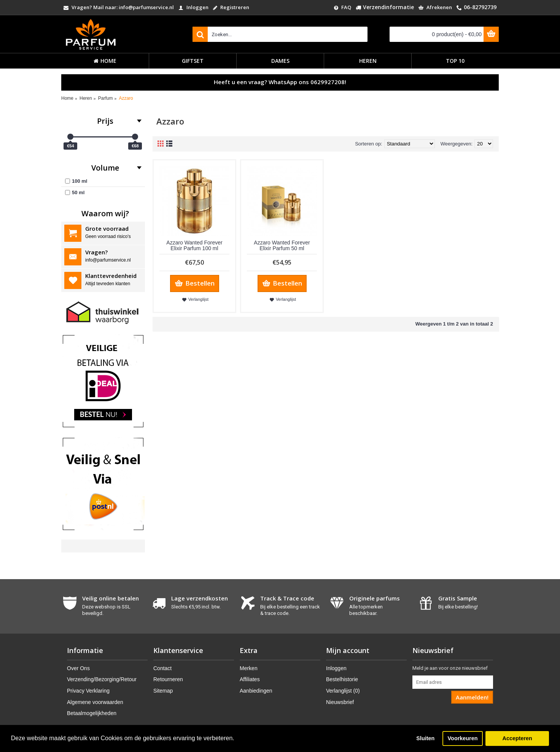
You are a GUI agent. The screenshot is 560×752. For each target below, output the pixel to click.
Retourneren (168, 679)
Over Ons (78, 668)
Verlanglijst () (343, 691)
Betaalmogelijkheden (92, 713)
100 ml (76, 181)
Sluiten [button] (425, 738)
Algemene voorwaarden (95, 702)
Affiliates (250, 679)
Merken (249, 668)
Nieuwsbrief (340, 702)
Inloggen (336, 668)
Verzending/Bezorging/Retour (102, 679)
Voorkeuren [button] (463, 738)
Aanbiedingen (256, 691)
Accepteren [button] (517, 738)
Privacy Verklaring (88, 691)
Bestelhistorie (342, 679)
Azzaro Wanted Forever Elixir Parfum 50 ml (282, 245)
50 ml (75, 192)
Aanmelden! (472, 697)
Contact (162, 668)
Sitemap (163, 691)
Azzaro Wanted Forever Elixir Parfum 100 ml (194, 245)
